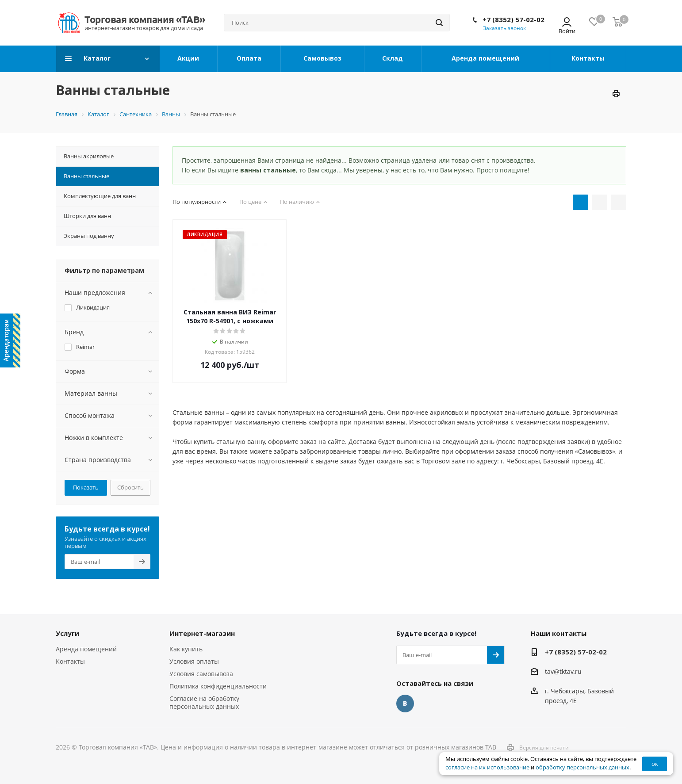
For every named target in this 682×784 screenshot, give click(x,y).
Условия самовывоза (201, 674)
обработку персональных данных (582, 767)
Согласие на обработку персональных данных (204, 702)
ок (655, 764)
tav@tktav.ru (563, 671)
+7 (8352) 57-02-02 (513, 19)
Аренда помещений (86, 649)
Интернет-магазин (202, 633)
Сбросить (130, 487)
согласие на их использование (487, 767)
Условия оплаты (194, 661)
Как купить (186, 649)
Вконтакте (405, 704)
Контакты (70, 661)
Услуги (67, 633)
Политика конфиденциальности (218, 686)
